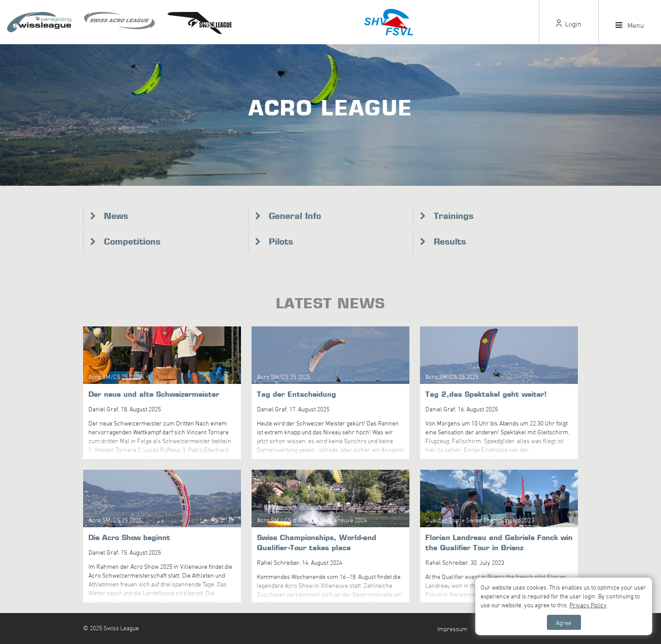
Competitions (132, 241)
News (116, 216)
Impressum (452, 629)
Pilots (281, 241)
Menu (630, 25)
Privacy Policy (588, 605)
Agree (564, 623)
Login (569, 24)
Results (450, 241)
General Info (295, 216)
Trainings (454, 216)
